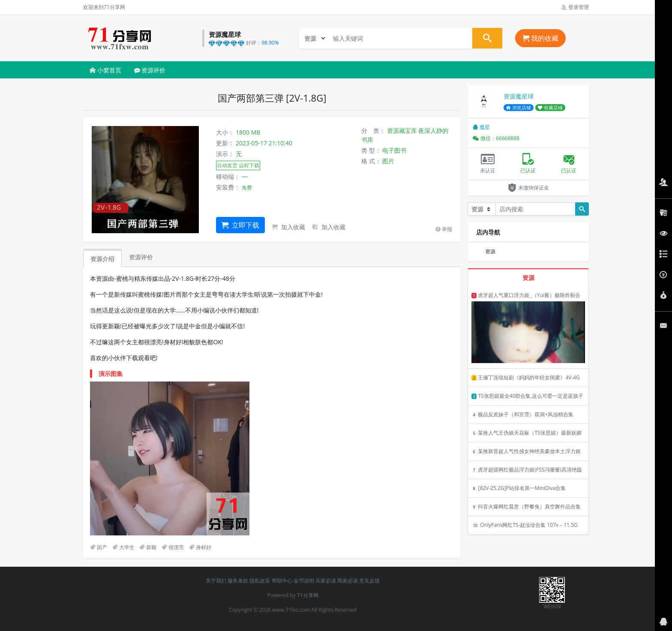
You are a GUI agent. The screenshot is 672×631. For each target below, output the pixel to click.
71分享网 (308, 595)
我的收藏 (540, 38)
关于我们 (216, 581)
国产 (99, 547)
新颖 (148, 547)
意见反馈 (369, 581)
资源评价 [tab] (141, 257)
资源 (490, 251)
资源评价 (150, 70)
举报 (444, 229)
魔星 (481, 127)
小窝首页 (105, 70)
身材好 (200, 547)
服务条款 (238, 581)
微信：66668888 (496, 138)
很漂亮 (173, 547)
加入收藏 (288, 227)
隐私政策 (260, 581)
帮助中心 (282, 581)
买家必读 (326, 581)
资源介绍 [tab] (102, 259)
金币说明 (304, 581)
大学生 (123, 547)
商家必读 (348, 581)
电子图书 (394, 150)
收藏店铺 (550, 108)
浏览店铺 (519, 108)
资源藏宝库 (402, 131)
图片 (388, 161)
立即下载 (240, 225)
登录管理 (575, 7)
